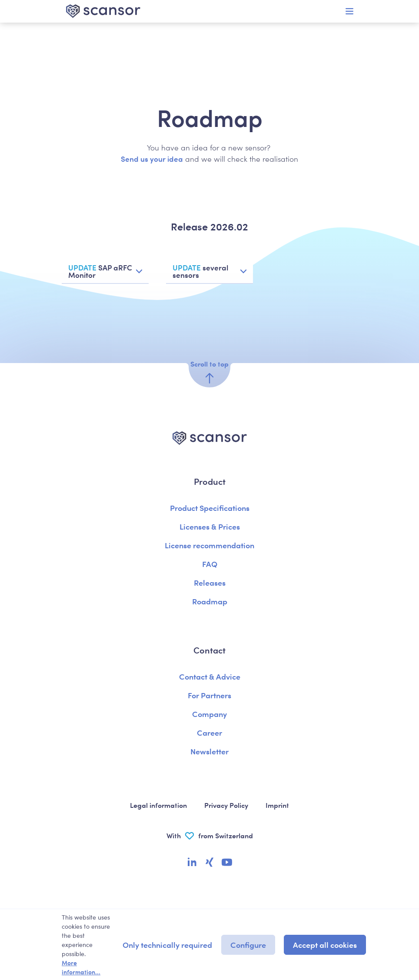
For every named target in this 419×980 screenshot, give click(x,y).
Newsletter (209, 751)
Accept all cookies (325, 945)
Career (209, 732)
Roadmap (210, 601)
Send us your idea (152, 159)
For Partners (209, 695)
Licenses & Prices (210, 526)
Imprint (277, 805)
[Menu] (349, 11)
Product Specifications (210, 508)
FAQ (210, 564)
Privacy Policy (226, 805)
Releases (210, 582)
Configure (248, 945)
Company (209, 714)
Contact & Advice (210, 676)
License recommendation (209, 545)
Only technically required (167, 945)
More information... (81, 967)
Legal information (158, 805)
